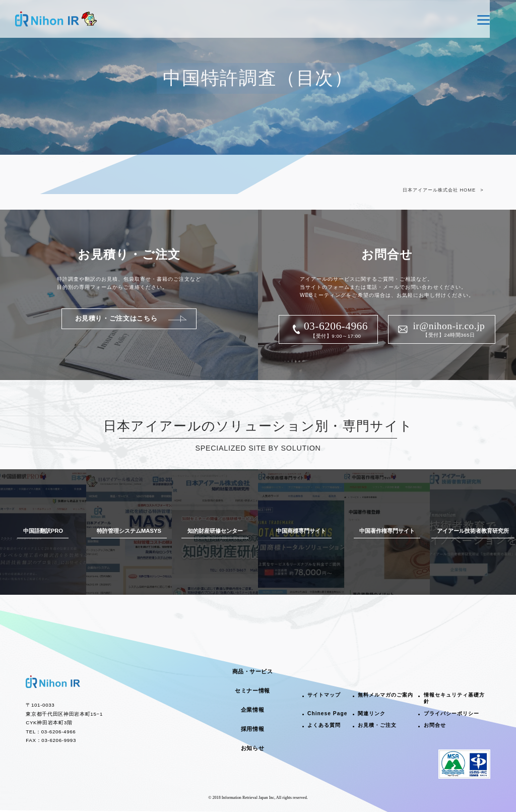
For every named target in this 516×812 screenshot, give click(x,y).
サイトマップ (324, 695)
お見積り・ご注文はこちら (116, 318)
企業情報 (252, 710)
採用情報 (252, 729)
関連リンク (372, 713)
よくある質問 (324, 725)
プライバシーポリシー (451, 713)
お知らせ (252, 748)
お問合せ (435, 725)
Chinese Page (327, 713)
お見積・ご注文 (377, 725)
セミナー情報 (252, 691)
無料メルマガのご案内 (385, 695)
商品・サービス (253, 671)
